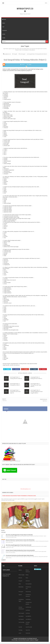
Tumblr (35, 369)
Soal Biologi (28, 599)
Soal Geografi (21, 613)
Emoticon (6, 409)
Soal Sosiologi (21, 622)
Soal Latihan (21, 616)
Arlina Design (15, 640)
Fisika (27, 578)
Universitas (28, 633)
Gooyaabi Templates (30, 640)
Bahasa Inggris (22, 575)
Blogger (37, 640)
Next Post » (45, 401)
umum (20, 633)
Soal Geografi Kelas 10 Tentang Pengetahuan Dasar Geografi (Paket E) (36, 392)
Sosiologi (20, 630)
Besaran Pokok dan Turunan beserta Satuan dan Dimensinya (20, 540)
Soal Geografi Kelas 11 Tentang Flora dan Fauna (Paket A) (36, 385)
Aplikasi (20, 570)
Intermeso (28, 581)
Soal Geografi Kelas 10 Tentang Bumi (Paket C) (15, 384)
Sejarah (20, 595)
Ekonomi (20, 578)
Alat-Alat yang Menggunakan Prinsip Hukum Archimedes (19, 535)
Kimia (20, 584)
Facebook (17, 369)
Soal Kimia (28, 613)
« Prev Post (4, 401)
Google (26, 369)
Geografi (20, 581)
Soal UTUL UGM (29, 627)
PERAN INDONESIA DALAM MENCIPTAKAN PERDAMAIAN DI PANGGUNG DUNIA (19, 496)
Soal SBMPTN (28, 616)
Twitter (8, 369)
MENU (46, 3)
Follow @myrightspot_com (26, 489)
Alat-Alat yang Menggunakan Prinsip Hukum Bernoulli (19, 545)
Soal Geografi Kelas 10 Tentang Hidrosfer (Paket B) (16, 378)
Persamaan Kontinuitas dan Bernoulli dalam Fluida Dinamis (20, 555)
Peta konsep (28, 592)
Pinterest (44, 369)
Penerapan (21, 592)
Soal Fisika (28, 610)
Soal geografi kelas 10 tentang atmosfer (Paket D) (36, 378)
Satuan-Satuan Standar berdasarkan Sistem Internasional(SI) (20, 550)
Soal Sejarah (21, 619)
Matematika (21, 587)
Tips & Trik (28, 630)
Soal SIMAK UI (28, 619)
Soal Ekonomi (28, 607)
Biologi (27, 575)
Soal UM (20, 627)
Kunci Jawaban (29, 584)
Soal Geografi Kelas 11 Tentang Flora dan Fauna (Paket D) (15, 392)
